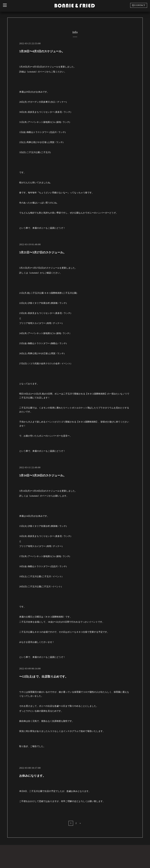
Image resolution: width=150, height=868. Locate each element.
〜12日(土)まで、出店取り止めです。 (44, 676)
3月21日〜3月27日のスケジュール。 (43, 252)
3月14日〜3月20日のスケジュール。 (43, 475)
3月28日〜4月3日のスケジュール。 (42, 51)
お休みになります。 (32, 776)
